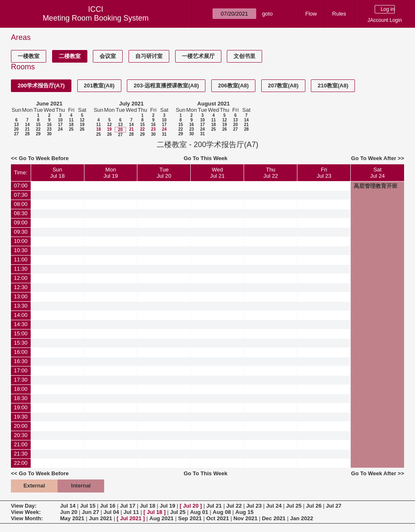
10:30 (21, 250)
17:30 (21, 380)
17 (60, 125)
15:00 (21, 333)
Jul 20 (191, 506)
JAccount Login (385, 20)
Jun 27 (91, 512)
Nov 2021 (246, 518)
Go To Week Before (44, 158)
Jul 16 (108, 506)
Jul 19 (167, 506)
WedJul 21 (217, 173)
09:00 (21, 223)
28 (27, 134)
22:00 (21, 463)
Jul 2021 (131, 518)
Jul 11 (131, 512)
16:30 (21, 361)
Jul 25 (294, 506)
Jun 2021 (100, 518)
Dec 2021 (273, 518)
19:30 (21, 417)
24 (60, 129)
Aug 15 (244, 512)
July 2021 (131, 104)
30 (49, 134)
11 (71, 120)
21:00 (21, 444)
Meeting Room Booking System (96, 18)
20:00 (21, 426)
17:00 (21, 370)
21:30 (21, 454)
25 (71, 129)
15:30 (21, 343)
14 (27, 125)
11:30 (21, 269)
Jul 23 (254, 506)
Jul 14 (68, 506)
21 (27, 129)
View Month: (27, 518)
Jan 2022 (301, 518)
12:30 (21, 287)
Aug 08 (222, 512)
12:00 (21, 278)
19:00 (21, 407)
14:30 (21, 324)
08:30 (21, 213)
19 (82, 125)
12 (82, 120)
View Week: (26, 512)
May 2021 (72, 518)
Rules (339, 14)
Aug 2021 (162, 518)
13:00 (21, 296)
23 (49, 129)
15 (38, 125)
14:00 (21, 315)
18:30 (21, 398)
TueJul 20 (164, 173)
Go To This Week (205, 158)
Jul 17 (127, 506)
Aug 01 (199, 512)
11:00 (21, 259)
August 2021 (214, 104)
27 (16, 134)
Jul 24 (274, 506)
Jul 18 (148, 506)
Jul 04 (112, 512)
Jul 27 (334, 506)
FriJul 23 (324, 173)
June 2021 (49, 104)
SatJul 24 (377, 173)
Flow (311, 14)
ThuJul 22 (271, 173)
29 (38, 134)
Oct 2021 (218, 518)
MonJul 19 (111, 173)
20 (16, 129)
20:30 (21, 435)
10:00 (21, 241)
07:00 (21, 186)
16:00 (21, 352)
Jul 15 (88, 506)
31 (164, 134)
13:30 (21, 306)
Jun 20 (69, 512)
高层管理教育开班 (376, 186)
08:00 (21, 204)
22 (38, 129)
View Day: (24, 506)
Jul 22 (234, 506)
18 (71, 125)
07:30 (21, 195)
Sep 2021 (190, 518)
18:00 (21, 389)
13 (16, 125)
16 (49, 125)
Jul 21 (214, 506)
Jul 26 (314, 506)
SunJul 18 (57, 173)
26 (82, 129)
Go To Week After (374, 158)
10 (60, 120)
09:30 (21, 232)
